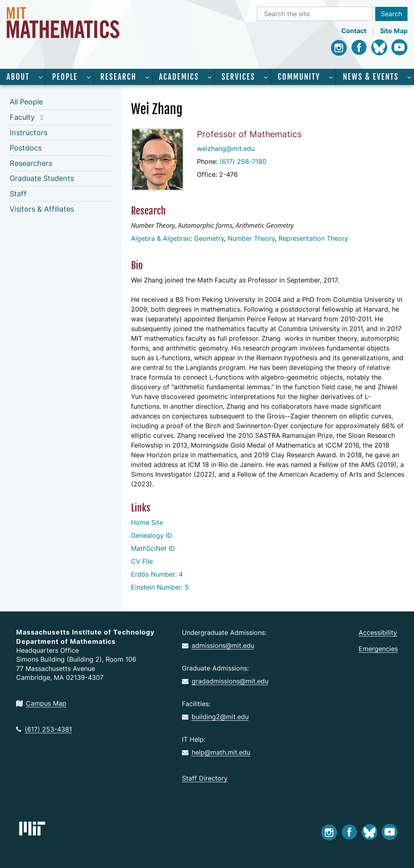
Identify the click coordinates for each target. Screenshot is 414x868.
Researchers (31, 163)
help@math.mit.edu (216, 752)
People (65, 77)
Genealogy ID (152, 535)
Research (118, 77)
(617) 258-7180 (243, 161)
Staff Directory (205, 778)
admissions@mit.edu (218, 645)
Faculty (22, 117)
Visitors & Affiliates (42, 209)
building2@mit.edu (215, 717)
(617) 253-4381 (44, 729)
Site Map (394, 31)
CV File (142, 561)
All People (26, 102)
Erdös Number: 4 (157, 574)
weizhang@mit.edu (226, 149)
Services (238, 77)
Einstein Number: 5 (160, 587)
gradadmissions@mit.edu (225, 681)
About (18, 77)
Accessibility (378, 632)
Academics (179, 77)
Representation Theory (313, 238)
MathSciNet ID (153, 548)
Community (299, 77)
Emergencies (378, 649)
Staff (18, 194)
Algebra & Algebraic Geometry (177, 238)
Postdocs (26, 148)
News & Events (371, 77)
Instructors (29, 133)
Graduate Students (42, 178)
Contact (354, 31)
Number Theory (251, 238)
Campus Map (41, 703)
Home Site (147, 522)
